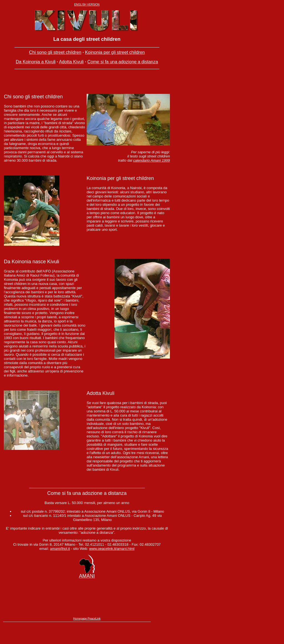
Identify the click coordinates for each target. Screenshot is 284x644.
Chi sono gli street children (55, 52)
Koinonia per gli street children (115, 52)
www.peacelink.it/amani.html (112, 559)
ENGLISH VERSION (87, 5)
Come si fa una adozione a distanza (123, 62)
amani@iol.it (60, 559)
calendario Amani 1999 (152, 164)
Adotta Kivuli (71, 62)
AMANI (87, 586)
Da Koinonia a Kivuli (36, 62)
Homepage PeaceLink (87, 636)
